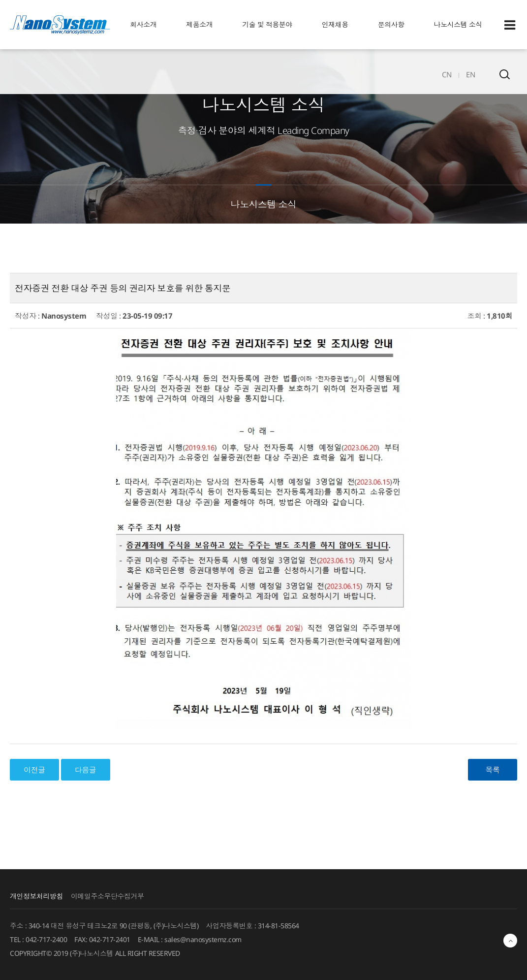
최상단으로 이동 (510, 941)
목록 (493, 770)
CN (447, 74)
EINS (60, 25)
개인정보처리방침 (36, 896)
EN (470, 74)
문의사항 (391, 24)
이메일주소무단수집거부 (108, 896)
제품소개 (199, 24)
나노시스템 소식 (458, 24)
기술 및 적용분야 (267, 24)
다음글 (86, 770)
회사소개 (143, 24)
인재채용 (335, 24)
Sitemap (510, 25)
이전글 (34, 770)
